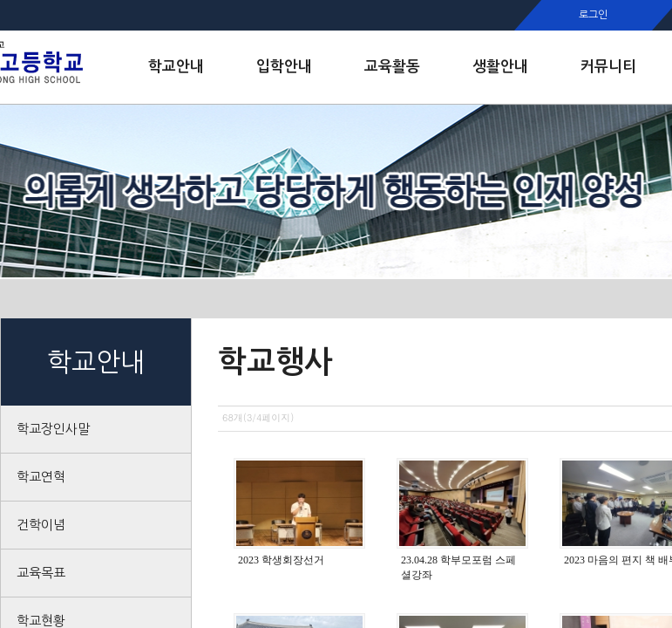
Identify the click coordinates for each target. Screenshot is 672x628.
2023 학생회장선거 (281, 560)
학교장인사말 (53, 429)
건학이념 (41, 525)
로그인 (593, 15)
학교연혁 (41, 477)
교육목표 (41, 573)
